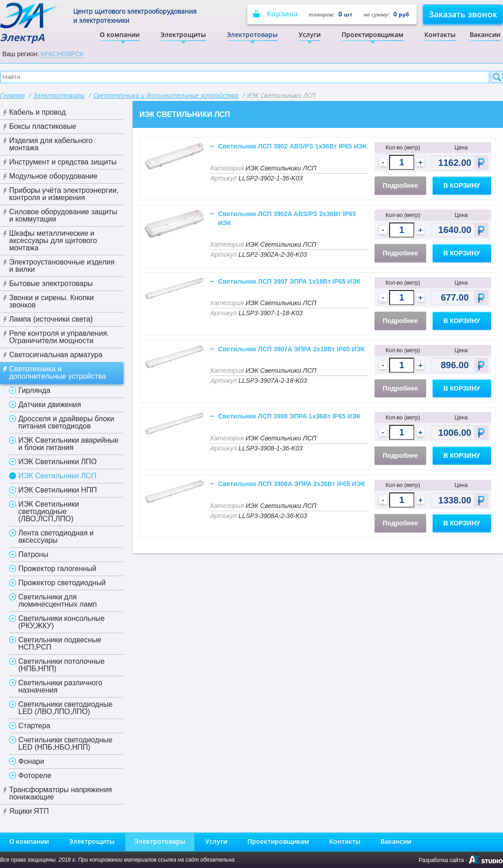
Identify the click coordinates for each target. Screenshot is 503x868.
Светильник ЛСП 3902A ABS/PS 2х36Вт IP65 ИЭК (287, 218)
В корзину (462, 185)
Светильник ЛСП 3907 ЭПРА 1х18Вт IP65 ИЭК (289, 281)
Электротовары (252, 34)
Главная (12, 95)
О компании (120, 34)
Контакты (440, 34)
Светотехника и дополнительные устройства (166, 95)
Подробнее (400, 185)
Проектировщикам (372, 34)
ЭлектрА (29, 23)
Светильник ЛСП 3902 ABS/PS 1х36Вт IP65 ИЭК (292, 146)
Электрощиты (183, 34)
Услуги (310, 34)
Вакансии (485, 34)
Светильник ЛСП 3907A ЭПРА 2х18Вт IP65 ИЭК (292, 349)
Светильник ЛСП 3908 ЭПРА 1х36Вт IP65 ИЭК (289, 416)
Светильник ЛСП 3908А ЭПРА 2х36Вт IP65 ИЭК (292, 484)
